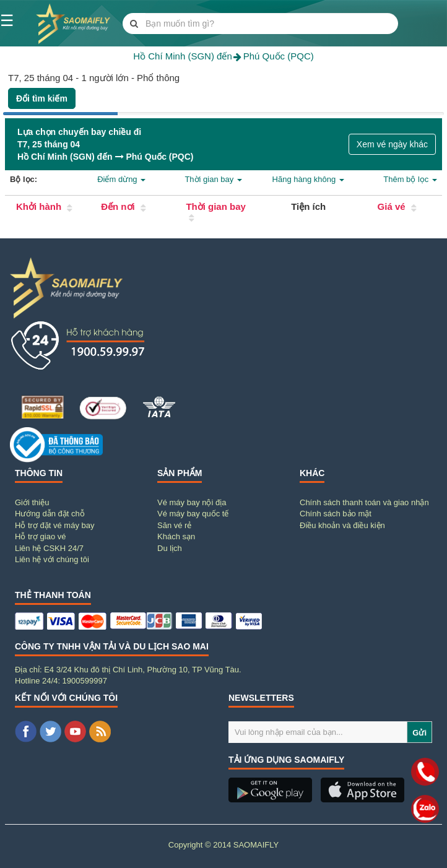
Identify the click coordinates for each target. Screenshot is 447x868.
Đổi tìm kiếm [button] (42, 98)
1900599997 (85, 681)
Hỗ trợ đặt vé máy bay (54, 525)
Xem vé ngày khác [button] (392, 144)
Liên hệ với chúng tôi (52, 559)
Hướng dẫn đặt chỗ (50, 514)
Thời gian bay (213, 179)
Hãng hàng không (308, 179)
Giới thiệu (32, 502)
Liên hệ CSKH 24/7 (49, 548)
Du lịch (170, 548)
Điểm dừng (121, 179)
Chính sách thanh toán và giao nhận (364, 502)
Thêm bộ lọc (410, 179)
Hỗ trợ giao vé (40, 536)
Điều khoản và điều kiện (342, 525)
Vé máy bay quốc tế (193, 514)
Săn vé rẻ (174, 525)
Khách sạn (176, 536)
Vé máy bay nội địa (192, 502)
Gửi (419, 733)
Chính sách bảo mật (336, 514)
